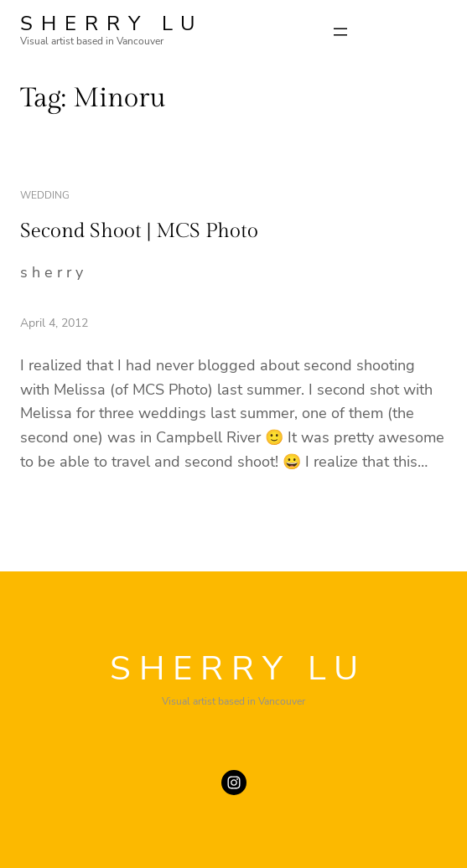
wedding (45, 195)
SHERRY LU (112, 23)
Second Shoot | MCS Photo (139, 231)
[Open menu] (340, 32)
